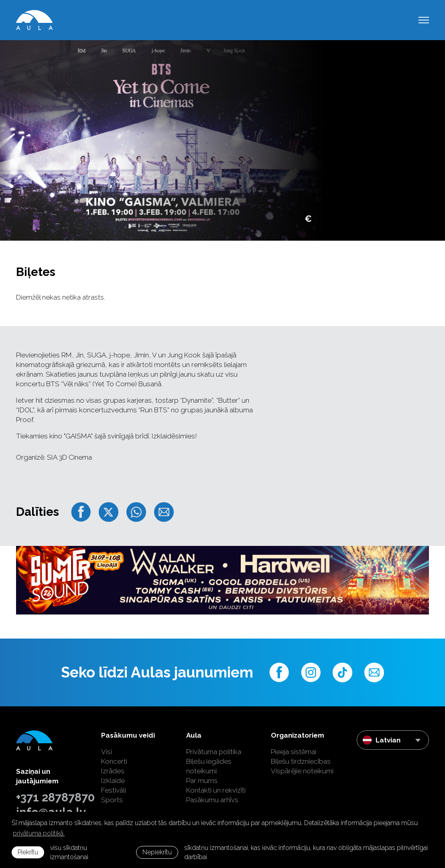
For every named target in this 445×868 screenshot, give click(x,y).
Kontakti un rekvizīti (216, 790)
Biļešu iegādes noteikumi (209, 766)
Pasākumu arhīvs (212, 800)
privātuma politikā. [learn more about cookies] (39, 833)
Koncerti (114, 761)
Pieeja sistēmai (294, 752)
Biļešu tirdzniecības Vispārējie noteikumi (302, 766)
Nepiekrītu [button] (157, 852)
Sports (112, 800)
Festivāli (114, 790)
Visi (107, 752)
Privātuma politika (214, 752)
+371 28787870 (53, 797)
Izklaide (113, 781)
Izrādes (113, 771)
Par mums (202, 781)
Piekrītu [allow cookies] (28, 852)
